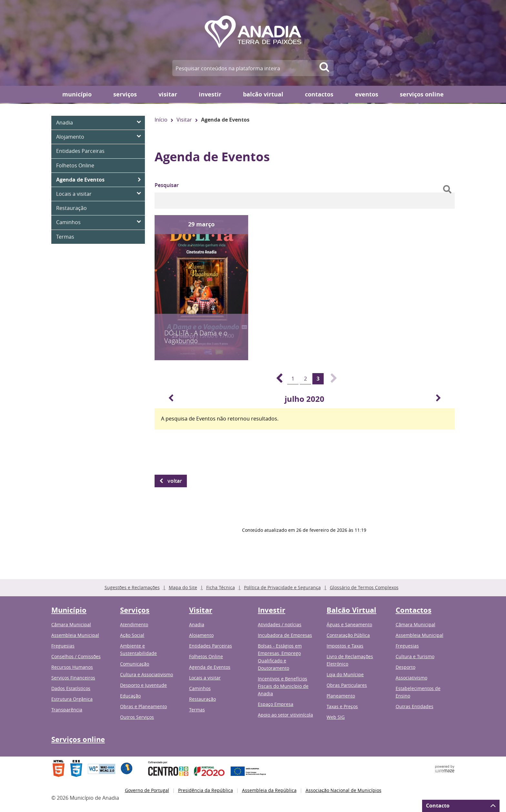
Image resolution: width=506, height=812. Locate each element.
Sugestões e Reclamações (132, 587)
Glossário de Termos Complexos (364, 587)
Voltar (175, 481)
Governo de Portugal (147, 790)
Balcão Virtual (263, 94)
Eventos (367, 94)
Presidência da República (206, 790)
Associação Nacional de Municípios (344, 790)
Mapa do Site (183, 587)
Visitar (168, 94)
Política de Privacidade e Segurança (282, 587)
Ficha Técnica (221, 587)
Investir (210, 94)
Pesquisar (167, 185)
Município (77, 94)
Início (161, 120)
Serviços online (422, 94)
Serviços (125, 94)
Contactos (319, 94)
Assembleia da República (269, 790)
